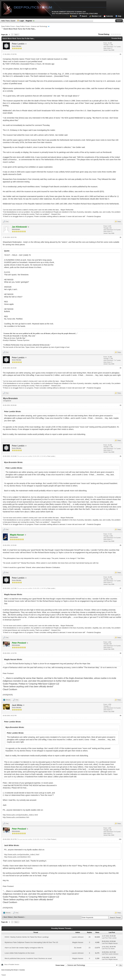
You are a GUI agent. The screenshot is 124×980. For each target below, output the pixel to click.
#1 (120, 54)
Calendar (110, 16)
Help (119, 16)
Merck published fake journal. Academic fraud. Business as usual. (28, 958)
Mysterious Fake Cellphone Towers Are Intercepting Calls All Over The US (31, 942)
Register (29, 21)
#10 (120, 839)
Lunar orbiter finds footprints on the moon (20, 953)
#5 (120, 456)
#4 (120, 405)
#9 (120, 716)
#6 (120, 545)
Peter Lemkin (18, 44)
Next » (17, 35)
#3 (120, 368)
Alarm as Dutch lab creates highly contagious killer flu (24, 948)
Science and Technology (39, 26)
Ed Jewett (78, 948)
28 (89, 937)
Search (84, 16)
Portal (75, 16)
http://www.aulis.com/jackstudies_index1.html (20, 815)
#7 (120, 588)
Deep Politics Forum (8, 26)
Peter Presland (52, 839)
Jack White (17, 705)
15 (89, 948)
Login (22, 21)
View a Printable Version (12, 964)
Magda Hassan (78, 942)
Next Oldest (8, 917)
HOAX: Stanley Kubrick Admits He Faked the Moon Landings (27, 937)
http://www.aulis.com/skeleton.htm (16, 817)
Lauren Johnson (78, 937)
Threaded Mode (116, 38)
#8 (120, 653)
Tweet (4, 975)
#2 (120, 237)
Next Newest (19, 917)
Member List (97, 16)
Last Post (105, 938)
